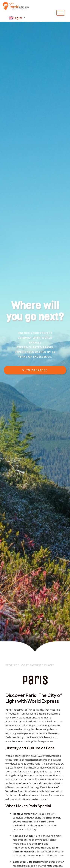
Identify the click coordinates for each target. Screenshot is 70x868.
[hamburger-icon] (61, 13)
